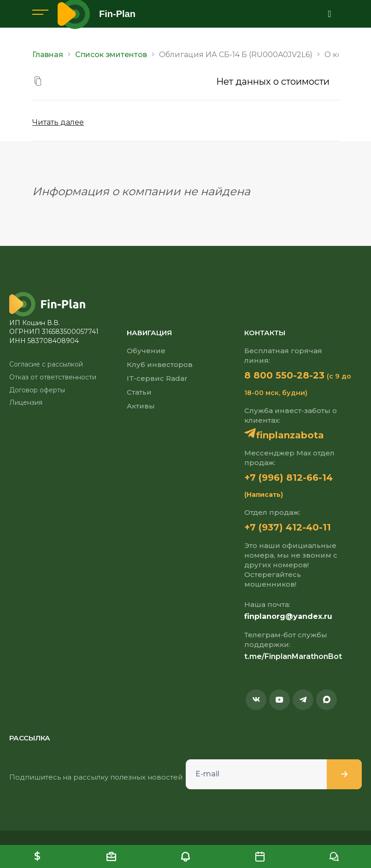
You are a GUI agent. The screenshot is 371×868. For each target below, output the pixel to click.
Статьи (139, 392)
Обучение (146, 351)
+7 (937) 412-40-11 (288, 527)
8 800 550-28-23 (284, 375)
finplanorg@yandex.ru (288, 616)
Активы (141, 406)
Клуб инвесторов (160, 364)
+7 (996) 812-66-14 (289, 478)
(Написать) (264, 495)
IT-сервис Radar (157, 378)
